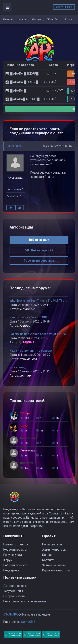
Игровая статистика (56, 570)
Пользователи (52, 544)
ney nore (25, 376)
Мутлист (48, 560)
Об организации (14, 596)
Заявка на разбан (54, 565)
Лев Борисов (28, 359)
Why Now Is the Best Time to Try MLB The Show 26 (43, 301)
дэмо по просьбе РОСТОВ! (28, 317)
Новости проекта (15, 550)
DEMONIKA (27, 342)
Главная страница (14, 19)
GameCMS (28, 622)
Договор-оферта (15, 586)
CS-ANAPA (11, 614)
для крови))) (19, 367)
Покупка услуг (13, 555)
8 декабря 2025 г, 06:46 (57, 146)
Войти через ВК (39, 250)
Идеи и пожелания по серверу (31, 351)
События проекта (15, 565)
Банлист (48, 555)
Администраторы (54, 550)
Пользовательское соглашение (25, 601)
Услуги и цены (13, 591)
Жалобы (53, 19)
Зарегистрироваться (39, 261)
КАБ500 (25, 326)
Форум (37, 19)
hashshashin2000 (18, 146)
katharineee (27, 309)
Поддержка (11, 570)
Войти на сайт (64, 7)
